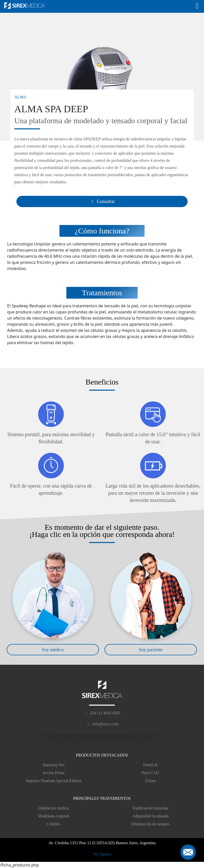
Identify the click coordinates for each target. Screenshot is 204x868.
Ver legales (102, 854)
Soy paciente (151, 650)
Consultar (102, 201)
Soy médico (53, 650)
